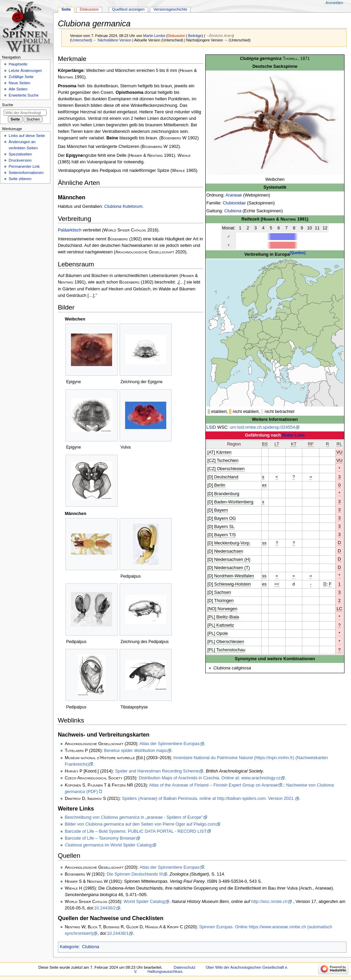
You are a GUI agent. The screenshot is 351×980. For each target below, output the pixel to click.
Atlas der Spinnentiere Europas (170, 744)
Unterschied (81, 40)
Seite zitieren (20, 179)
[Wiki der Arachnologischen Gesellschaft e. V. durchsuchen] (25, 113)
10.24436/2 (105, 908)
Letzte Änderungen (25, 71)
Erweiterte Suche (23, 95)
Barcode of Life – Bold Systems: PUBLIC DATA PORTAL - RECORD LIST (136, 831)
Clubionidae (234, 203)
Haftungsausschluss (165, 971)
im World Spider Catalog (108, 845)
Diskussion (177, 36)
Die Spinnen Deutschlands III (135, 874)
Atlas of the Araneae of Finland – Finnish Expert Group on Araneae (214, 785)
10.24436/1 (118, 933)
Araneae (234, 195)
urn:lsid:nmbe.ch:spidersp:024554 (262, 427)
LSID (211, 427)
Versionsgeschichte (171, 9)
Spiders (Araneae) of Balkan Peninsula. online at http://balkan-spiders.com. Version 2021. (208, 799)
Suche (8, 105)
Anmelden (335, 3)
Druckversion (20, 160)
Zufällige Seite (21, 77)
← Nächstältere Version (112, 40)
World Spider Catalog (144, 902)
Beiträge (195, 36)
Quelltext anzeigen (128, 9)
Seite (66, 9)
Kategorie (69, 947)
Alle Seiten (18, 89)
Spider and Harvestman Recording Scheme (157, 771)
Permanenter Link (24, 166)
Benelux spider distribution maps (135, 751)
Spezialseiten (20, 154)
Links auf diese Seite (27, 136)
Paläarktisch (70, 230)
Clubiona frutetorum (123, 206)
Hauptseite (18, 64)
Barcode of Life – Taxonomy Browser (100, 838)
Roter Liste (293, 435)
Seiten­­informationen (26, 173)
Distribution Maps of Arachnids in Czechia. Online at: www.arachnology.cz (210, 778)
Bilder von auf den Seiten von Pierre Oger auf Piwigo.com (140, 824)
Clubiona (233, 211)
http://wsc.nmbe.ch (269, 902)
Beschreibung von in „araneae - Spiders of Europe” (134, 817)
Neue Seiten (19, 83)
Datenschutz (185, 967)
